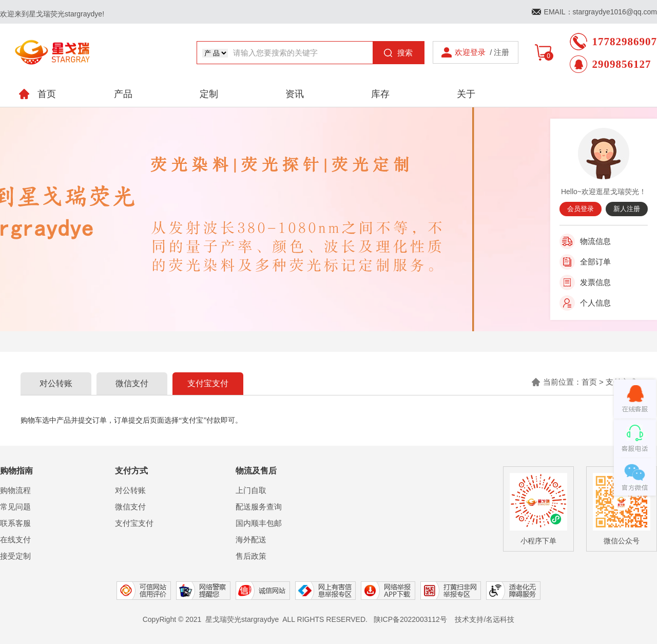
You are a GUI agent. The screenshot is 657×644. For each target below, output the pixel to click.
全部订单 (595, 262)
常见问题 (15, 507)
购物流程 (15, 490)
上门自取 (251, 490)
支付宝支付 (208, 383)
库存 (380, 94)
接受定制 (15, 556)
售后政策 (251, 556)
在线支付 (15, 539)
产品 (123, 94)
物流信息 (595, 241)
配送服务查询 (259, 507)
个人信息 (595, 303)
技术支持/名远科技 (485, 619)
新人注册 (627, 209)
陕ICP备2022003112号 (410, 619)
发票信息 (595, 282)
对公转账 (56, 383)
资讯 (295, 94)
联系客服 (15, 523)
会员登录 (581, 209)
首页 (589, 382)
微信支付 (132, 383)
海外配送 (251, 539)
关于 (466, 94)
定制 (209, 94)
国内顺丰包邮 (259, 523)
